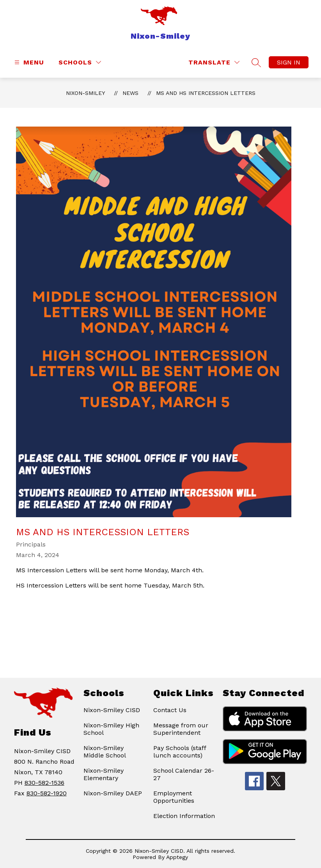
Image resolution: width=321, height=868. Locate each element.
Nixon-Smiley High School (111, 729)
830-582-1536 (44, 783)
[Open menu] (28, 62)
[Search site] (256, 63)
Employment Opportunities (174, 797)
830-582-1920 (47, 793)
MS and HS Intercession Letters (206, 93)
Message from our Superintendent (181, 729)
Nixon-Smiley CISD (112, 710)
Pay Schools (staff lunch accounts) (180, 752)
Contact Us (170, 710)
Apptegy (177, 857)
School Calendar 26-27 (184, 774)
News (130, 93)
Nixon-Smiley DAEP (113, 793)
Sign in (289, 62)
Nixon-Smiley (85, 93)
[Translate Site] (214, 62)
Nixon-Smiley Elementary (104, 774)
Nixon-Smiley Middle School (105, 752)
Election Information (184, 816)
